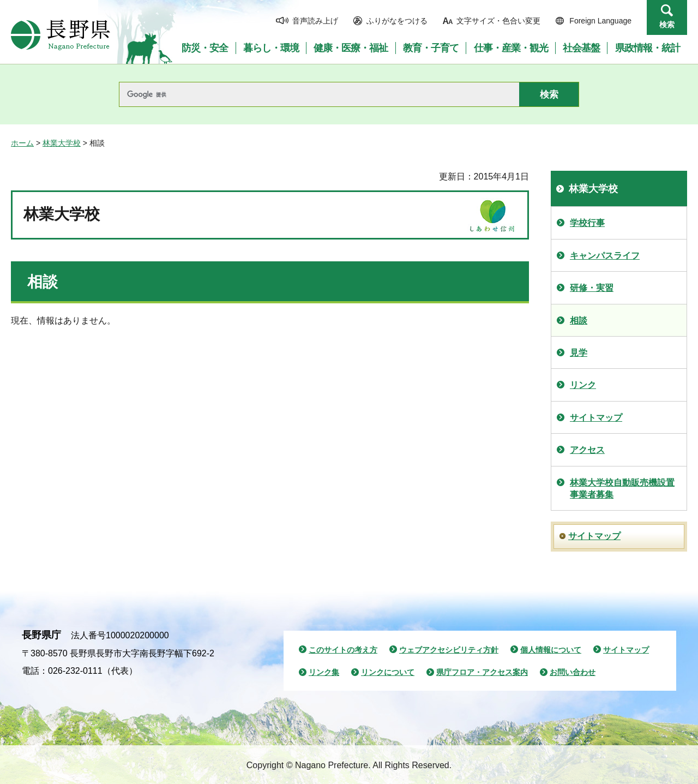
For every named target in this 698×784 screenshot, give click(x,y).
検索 (667, 25)
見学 (579, 353)
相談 (579, 321)
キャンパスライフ (605, 256)
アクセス (587, 450)
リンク (583, 385)
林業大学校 (62, 143)
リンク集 (324, 672)
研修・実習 (592, 288)
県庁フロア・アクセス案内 (482, 672)
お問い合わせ (573, 672)
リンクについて (388, 672)
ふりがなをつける (397, 21)
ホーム (22, 143)
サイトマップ (596, 418)
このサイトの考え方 (343, 650)
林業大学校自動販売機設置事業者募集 (622, 489)
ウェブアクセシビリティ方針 (449, 650)
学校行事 (587, 223)
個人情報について (551, 650)
